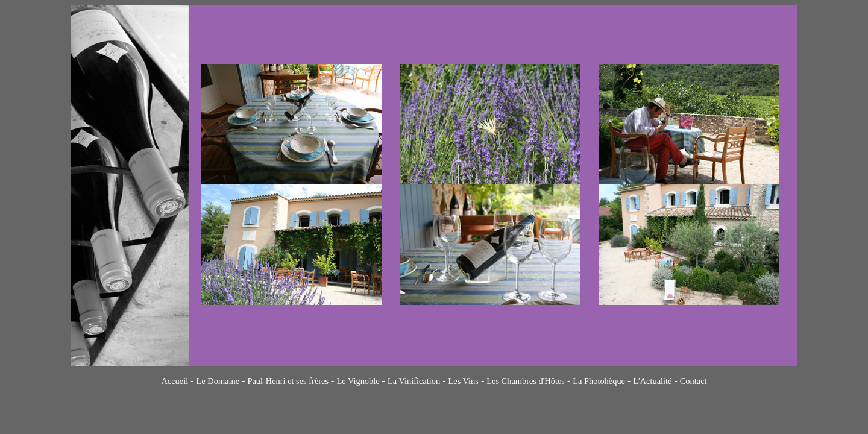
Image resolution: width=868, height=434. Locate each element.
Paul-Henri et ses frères (288, 381)
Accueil (175, 381)
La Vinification (414, 381)
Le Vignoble (358, 381)
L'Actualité (652, 381)
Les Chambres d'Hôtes (526, 381)
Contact (693, 381)
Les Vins (463, 381)
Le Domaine (218, 381)
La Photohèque (599, 381)
